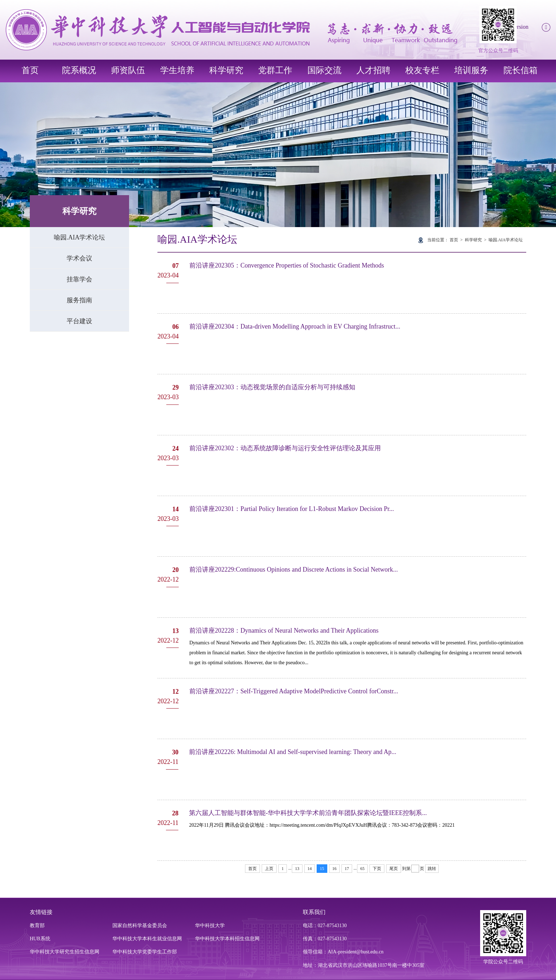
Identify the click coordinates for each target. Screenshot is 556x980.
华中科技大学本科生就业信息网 (147, 939)
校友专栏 (422, 70)
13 (297, 869)
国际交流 (324, 70)
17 (347, 869)
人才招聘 (373, 70)
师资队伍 (128, 70)
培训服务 (471, 70)
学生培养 (177, 70)
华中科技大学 (210, 926)
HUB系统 (40, 939)
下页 (377, 869)
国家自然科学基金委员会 (140, 926)
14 (310, 869)
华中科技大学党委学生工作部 (145, 952)
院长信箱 (521, 70)
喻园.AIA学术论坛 (80, 237)
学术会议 (79, 258)
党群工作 (275, 70)
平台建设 (79, 321)
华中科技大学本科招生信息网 (227, 939)
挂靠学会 (79, 279)
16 (334, 869)
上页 (269, 869)
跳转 (432, 869)
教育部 (37, 926)
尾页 (394, 869)
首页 (30, 70)
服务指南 (79, 300)
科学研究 (226, 70)
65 (362, 869)
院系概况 (79, 70)
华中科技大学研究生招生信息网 (65, 952)
